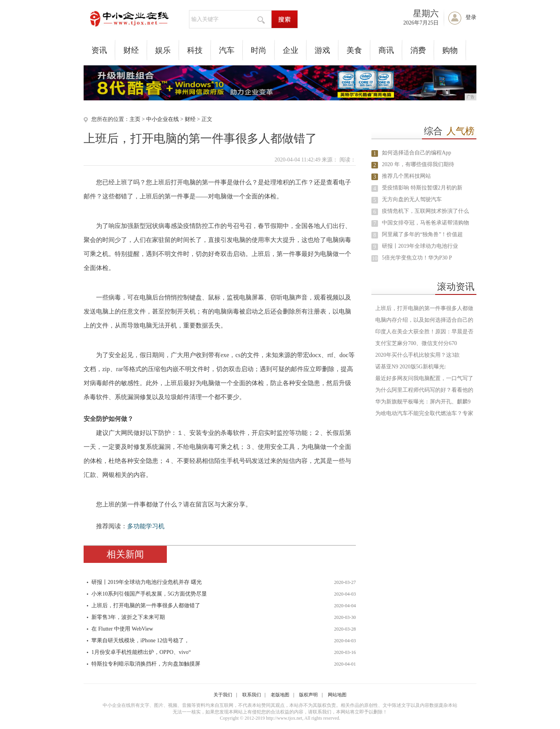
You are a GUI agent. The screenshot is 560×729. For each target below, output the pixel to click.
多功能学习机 (146, 526)
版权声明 (308, 695)
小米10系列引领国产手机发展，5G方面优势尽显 (149, 594)
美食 (354, 50)
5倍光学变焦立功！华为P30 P (417, 258)
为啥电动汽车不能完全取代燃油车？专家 (424, 413)
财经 (131, 50)
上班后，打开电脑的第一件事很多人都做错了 (146, 605)
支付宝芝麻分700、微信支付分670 (416, 343)
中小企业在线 (163, 119)
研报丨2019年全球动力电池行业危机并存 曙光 (147, 582)
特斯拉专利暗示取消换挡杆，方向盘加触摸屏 (146, 664)
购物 (450, 50)
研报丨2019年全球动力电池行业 (420, 246)
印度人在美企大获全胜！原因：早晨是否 (424, 332)
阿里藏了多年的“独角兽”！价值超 (422, 234)
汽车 (227, 50)
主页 (135, 119)
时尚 (259, 50)
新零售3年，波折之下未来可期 (128, 617)
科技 (195, 50)
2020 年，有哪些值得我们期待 (418, 164)
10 (375, 258)
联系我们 (252, 695)
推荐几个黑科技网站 (406, 176)
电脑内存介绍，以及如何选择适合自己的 (424, 320)
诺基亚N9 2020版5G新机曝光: (411, 367)
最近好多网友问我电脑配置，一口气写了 (424, 378)
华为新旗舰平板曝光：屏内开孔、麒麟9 (423, 402)
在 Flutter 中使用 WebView (122, 629)
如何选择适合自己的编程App (416, 153)
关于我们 (223, 695)
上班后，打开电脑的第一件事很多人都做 (424, 308)
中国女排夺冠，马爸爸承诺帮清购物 (425, 223)
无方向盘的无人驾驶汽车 (412, 199)
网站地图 (337, 695)
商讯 (386, 50)
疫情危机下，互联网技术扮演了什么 (425, 211)
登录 (471, 17)
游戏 (322, 50)
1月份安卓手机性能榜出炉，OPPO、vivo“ (141, 652)
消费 (418, 50)
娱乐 (163, 50)
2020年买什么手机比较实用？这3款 (417, 355)
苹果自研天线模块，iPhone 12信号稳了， (140, 641)
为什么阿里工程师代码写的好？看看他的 (424, 390)
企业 (290, 50)
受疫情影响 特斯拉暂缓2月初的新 (422, 188)
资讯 (99, 50)
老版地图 (280, 695)
